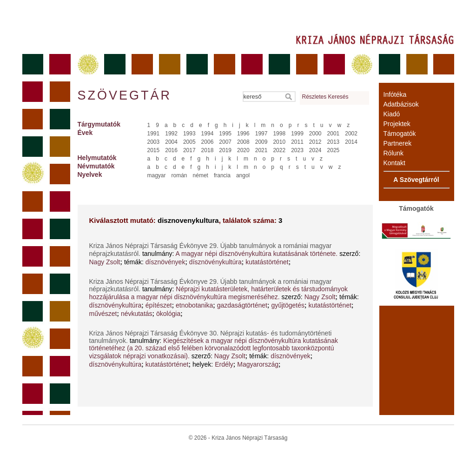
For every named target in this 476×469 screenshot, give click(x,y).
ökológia (168, 314)
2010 (279, 142)
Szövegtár (124, 95)
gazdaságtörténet (242, 305)
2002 (351, 134)
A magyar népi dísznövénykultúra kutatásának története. (257, 254)
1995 (225, 134)
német (201, 175)
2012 (315, 142)
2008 (243, 142)
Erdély (224, 364)
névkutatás (137, 314)
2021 (261, 150)
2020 (243, 150)
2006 (208, 142)
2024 (315, 150)
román (179, 175)
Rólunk (394, 153)
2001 (334, 134)
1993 (189, 134)
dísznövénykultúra (215, 262)
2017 (189, 150)
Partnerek (398, 143)
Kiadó (392, 114)
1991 (154, 134)
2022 (279, 150)
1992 (171, 134)
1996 (243, 134)
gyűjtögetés (288, 305)
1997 (261, 134)
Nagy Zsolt (105, 262)
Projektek (397, 124)
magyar (157, 175)
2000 (315, 134)
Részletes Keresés (325, 97)
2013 (334, 142)
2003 (154, 142)
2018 (208, 150)
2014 (351, 142)
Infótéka (395, 94)
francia (222, 175)
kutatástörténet (267, 262)
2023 (297, 150)
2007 (225, 142)
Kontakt (394, 163)
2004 (171, 142)
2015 (154, 150)
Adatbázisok (401, 104)
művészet (103, 314)
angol (243, 175)
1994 (208, 134)
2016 (171, 150)
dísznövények (165, 262)
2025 (334, 150)
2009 (261, 142)
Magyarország (258, 364)
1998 (279, 134)
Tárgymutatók (99, 124)
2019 (225, 150)
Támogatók (400, 134)
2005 (189, 142)
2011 (297, 142)
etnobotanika (194, 305)
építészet (159, 305)
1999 (297, 134)
